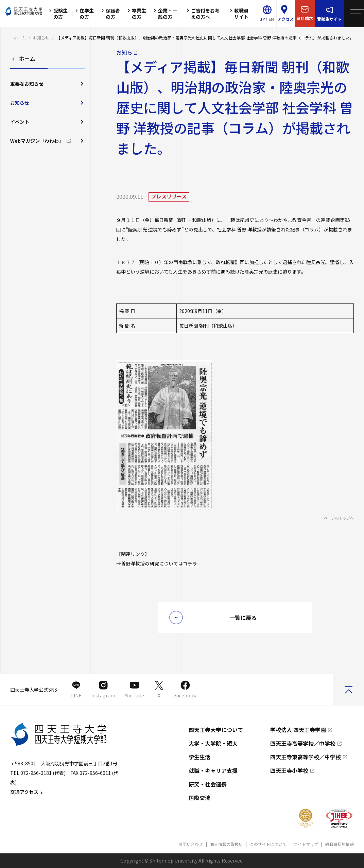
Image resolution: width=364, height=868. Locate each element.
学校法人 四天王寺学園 (298, 730)
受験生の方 (57, 14)
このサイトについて (268, 844)
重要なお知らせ (48, 84)
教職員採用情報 (340, 844)
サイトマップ (306, 844)
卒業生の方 (136, 14)
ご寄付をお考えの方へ (202, 14)
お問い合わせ (191, 844)
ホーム (20, 38)
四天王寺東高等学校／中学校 (306, 757)
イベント (48, 122)
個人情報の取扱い (226, 844)
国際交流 (200, 798)
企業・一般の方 (164, 14)
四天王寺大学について (216, 730)
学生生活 (200, 757)
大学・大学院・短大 (213, 743)
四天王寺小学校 (289, 770)
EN (271, 19)
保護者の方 (110, 14)
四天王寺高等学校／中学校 (303, 743)
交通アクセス (27, 792)
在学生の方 (84, 14)
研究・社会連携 (208, 784)
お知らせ (41, 38)
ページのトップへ (339, 518)
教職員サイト (238, 14)
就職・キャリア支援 (213, 770)
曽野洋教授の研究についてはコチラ (159, 563)
